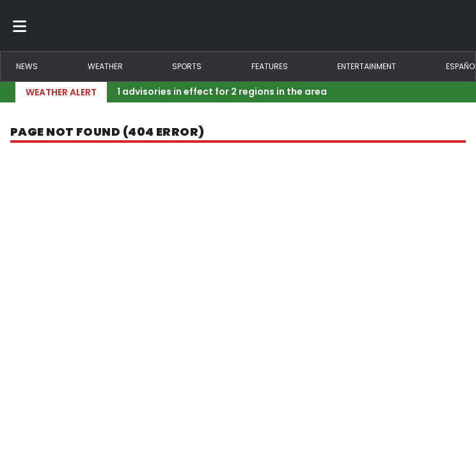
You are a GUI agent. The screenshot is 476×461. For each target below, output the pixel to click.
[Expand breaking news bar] (458, 92)
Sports (187, 66)
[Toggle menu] (20, 26)
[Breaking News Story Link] (281, 92)
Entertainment (367, 66)
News (27, 66)
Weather (105, 66)
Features (270, 66)
